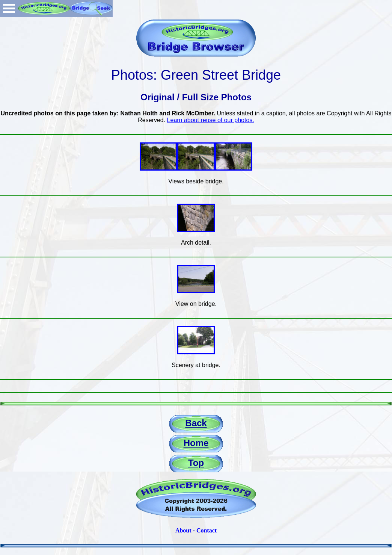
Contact (207, 530)
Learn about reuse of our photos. (211, 120)
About (183, 530)
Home (196, 443)
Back (196, 423)
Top (196, 463)
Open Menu (9, 8)
